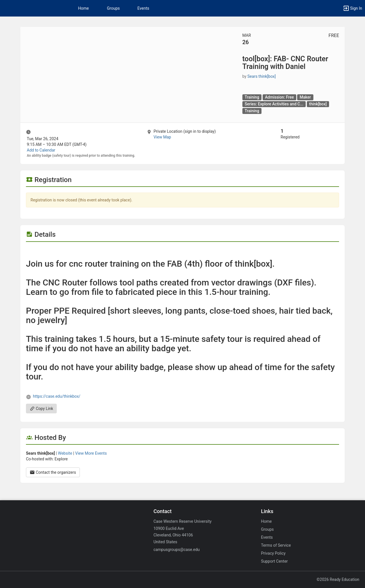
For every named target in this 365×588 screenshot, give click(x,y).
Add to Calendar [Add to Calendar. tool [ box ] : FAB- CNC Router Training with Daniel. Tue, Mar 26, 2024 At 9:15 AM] (41, 150)
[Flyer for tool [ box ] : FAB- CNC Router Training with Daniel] (182, 250)
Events (143, 8)
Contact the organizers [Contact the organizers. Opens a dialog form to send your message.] (53, 472)
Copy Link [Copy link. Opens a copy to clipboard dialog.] (41, 409)
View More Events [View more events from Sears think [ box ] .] (91, 453)
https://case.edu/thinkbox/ (56, 396)
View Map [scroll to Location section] (162, 137)
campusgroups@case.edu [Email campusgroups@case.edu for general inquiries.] (177, 550)
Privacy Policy (273, 553)
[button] (352, 8)
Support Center (274, 561)
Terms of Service (276, 545)
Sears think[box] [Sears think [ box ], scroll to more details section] (262, 76)
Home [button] (84, 8)
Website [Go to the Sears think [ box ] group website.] (65, 453)
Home (266, 521)
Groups (113, 8)
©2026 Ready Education (338, 579)
